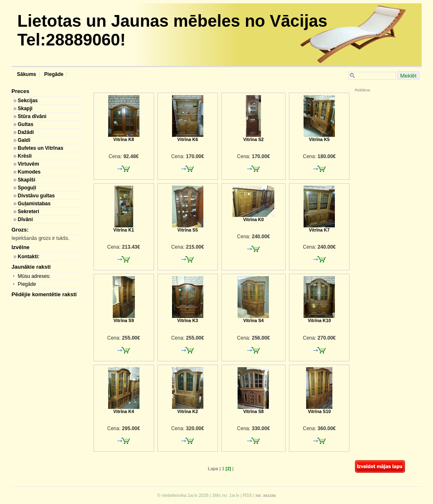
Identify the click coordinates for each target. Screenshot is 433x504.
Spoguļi (27, 188)
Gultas (25, 124)
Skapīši (26, 180)
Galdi (24, 140)
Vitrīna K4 (124, 409)
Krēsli (24, 156)
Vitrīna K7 (319, 228)
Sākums (27, 74)
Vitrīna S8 (253, 409)
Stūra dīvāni (32, 116)
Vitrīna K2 (188, 409)
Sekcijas (28, 101)
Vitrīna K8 (124, 137)
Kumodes (29, 172)
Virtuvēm (28, 164)
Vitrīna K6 (188, 137)
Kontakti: (28, 257)
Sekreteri (28, 212)
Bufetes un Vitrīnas (40, 148)
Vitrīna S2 (253, 137)
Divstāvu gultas (36, 196)
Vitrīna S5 (188, 228)
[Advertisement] (380, 148)
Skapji (25, 108)
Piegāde (53, 74)
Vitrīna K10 (319, 318)
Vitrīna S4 (253, 318)
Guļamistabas (34, 204)
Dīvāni (25, 219)
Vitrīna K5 (319, 137)
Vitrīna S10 (319, 409)
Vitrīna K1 (124, 228)
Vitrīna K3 (188, 318)
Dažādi (26, 132)
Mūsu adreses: (34, 276)
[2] (228, 469)
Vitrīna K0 (253, 217)
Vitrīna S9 (124, 318)
